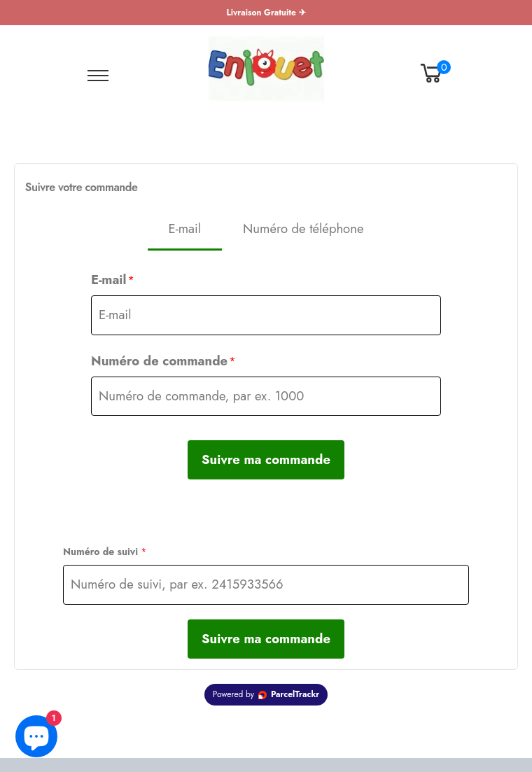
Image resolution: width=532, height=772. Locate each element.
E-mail (113, 280)
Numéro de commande (163, 361)
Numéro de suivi (105, 552)
